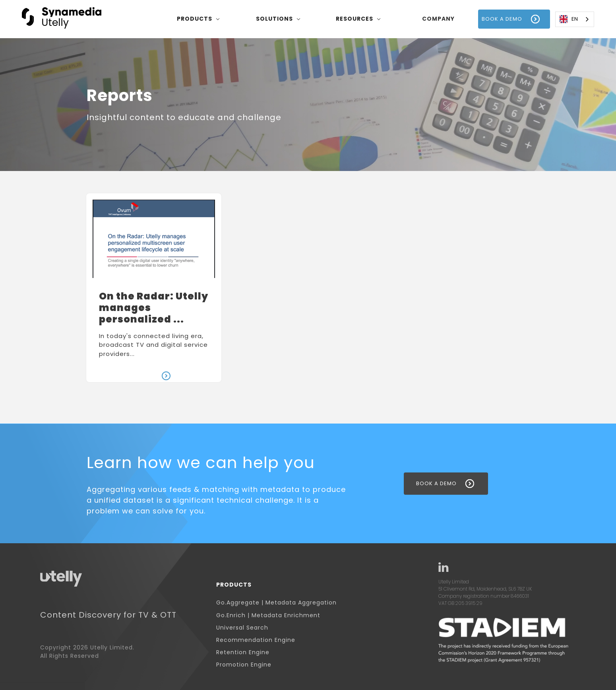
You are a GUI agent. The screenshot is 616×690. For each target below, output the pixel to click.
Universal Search (242, 628)
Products (234, 585)
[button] (199, 19)
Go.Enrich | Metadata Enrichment (268, 615)
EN (569, 19)
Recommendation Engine (256, 640)
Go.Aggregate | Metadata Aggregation (276, 603)
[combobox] (575, 19)
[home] (62, 19)
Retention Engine (243, 652)
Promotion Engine (244, 665)
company (438, 19)
